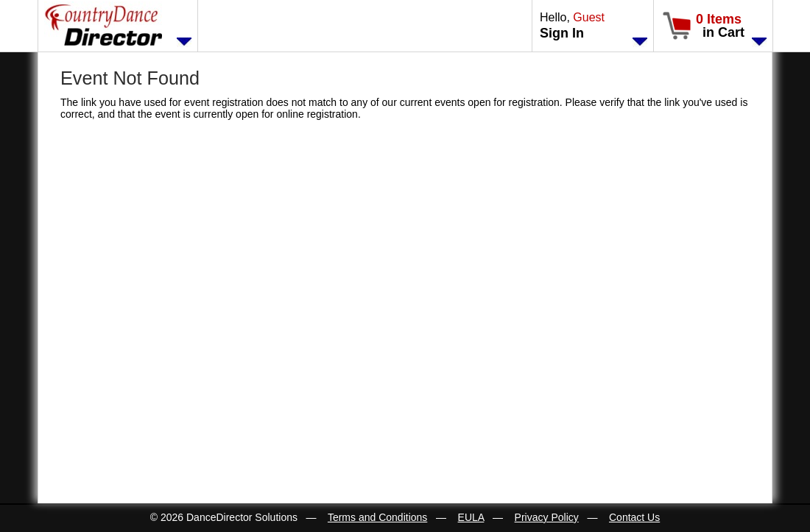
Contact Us (634, 517)
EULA (471, 517)
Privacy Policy (547, 517)
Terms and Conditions (377, 517)
